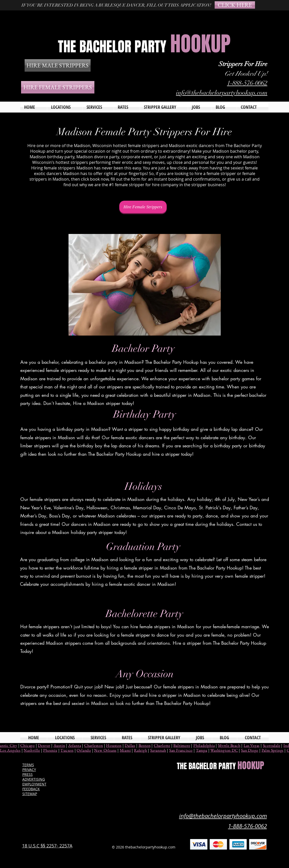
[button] (98, 107)
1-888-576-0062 (247, 83)
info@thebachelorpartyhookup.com (222, 93)
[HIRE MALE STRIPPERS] (58, 65)
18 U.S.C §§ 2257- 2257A (47, 846)
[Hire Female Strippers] (143, 207)
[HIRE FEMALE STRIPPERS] (58, 87)
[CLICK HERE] (235, 5)
